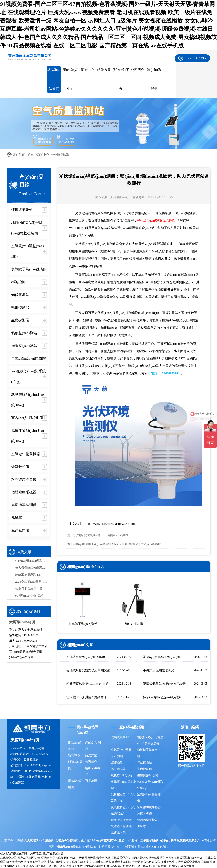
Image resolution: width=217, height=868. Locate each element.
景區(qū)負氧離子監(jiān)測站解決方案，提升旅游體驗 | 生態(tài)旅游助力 (117, 544)
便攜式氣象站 (120, 737)
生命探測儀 (145, 769)
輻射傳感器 (118, 769)
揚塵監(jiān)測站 (148, 775)
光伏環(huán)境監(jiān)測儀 (156, 221)
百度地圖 (91, 781)
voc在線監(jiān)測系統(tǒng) (150, 785)
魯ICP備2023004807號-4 (153, 847)
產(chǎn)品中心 (71, 79)
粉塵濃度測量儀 (121, 820)
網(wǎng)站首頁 (54, 79)
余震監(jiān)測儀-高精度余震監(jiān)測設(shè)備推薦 (32, 596)
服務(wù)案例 (121, 79)
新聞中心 (87, 70)
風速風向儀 (118, 833)
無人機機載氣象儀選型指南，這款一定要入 (32, 568)
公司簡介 (138, 70)
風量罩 (142, 826)
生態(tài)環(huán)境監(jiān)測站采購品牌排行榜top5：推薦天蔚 (32, 561)
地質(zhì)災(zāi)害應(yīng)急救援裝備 (150, 740)
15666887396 (195, 58)
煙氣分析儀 (145, 814)
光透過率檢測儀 (121, 826)
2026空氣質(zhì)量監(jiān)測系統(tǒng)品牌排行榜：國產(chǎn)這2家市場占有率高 (32, 582)
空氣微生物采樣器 (149, 807)
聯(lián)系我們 (154, 79)
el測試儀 (116, 763)
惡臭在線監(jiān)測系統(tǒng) (123, 798)
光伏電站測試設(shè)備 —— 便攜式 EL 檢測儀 (100, 535)
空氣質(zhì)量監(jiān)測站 (121, 753)
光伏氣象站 (145, 763)
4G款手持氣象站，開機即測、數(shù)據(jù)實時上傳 (32, 589)
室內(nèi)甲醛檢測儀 (149, 798)
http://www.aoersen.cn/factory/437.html (110, 524)
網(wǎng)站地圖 (75, 784)
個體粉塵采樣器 (147, 820)
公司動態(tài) (61, 155)
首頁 (31, 155)
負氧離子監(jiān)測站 (149, 753)
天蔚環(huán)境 (120, 197)
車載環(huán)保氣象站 (124, 785)
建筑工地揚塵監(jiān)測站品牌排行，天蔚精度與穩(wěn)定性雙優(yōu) (32, 575)
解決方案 (104, 70)
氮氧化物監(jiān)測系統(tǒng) (123, 810)
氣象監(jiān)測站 (121, 775)
